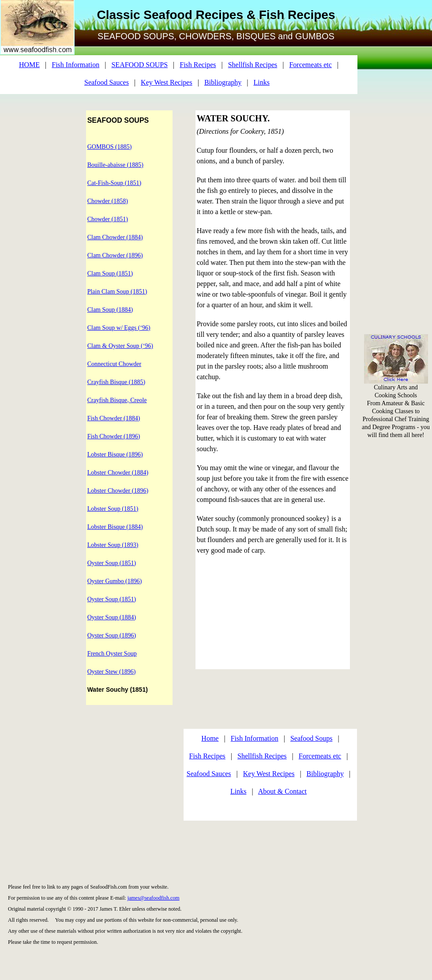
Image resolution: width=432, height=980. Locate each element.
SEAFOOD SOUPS (139, 65)
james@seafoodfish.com (154, 898)
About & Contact (282, 791)
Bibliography (223, 82)
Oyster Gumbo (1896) (115, 581)
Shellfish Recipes (253, 65)
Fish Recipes (198, 65)
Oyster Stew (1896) (112, 672)
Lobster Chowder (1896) (118, 491)
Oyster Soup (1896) (112, 635)
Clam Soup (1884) (110, 310)
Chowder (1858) (108, 201)
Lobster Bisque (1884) (115, 527)
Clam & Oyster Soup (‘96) (120, 346)
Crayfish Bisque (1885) (116, 382)
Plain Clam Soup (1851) (117, 292)
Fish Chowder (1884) (114, 418)
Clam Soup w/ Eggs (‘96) (119, 328)
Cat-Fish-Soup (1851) (115, 183)
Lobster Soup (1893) (113, 545)
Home (210, 738)
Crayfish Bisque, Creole (117, 400)
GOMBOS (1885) (110, 147)
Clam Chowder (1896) (115, 255)
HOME (29, 65)
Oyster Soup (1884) (112, 617)
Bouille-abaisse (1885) (115, 165)
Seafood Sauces (107, 82)
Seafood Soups (312, 738)
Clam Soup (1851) (110, 273)
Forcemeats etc (310, 65)
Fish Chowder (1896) (114, 436)
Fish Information (75, 65)
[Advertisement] (396, 132)
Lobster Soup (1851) (113, 509)
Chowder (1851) (108, 219)
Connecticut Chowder (114, 364)
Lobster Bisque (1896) (115, 454)
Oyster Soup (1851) (112, 563)
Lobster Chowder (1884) (118, 473)
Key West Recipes (167, 82)
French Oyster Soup (112, 654)
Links (262, 82)
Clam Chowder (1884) (115, 237)
